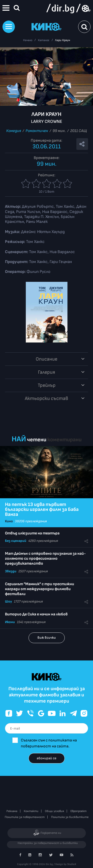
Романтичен (37, 131)
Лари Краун (63, 40)
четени (37, 440)
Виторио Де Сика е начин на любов (36, 614)
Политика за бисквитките (70, 817)
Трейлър (47, 385)
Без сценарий (16, 541)
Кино (9, 521)
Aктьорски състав (46, 398)
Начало (28, 40)
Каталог (44, 40)
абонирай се (46, 758)
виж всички (47, 638)
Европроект (78, 811)
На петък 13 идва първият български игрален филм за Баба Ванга (42, 509)
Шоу (8, 601)
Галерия (46, 372)
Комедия (14, 131)
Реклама (12, 811)
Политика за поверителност (25, 817)
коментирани (64, 440)
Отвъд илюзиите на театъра (32, 533)
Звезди (11, 571)
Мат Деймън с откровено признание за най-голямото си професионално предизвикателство (45, 559)
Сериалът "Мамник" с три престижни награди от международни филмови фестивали (40, 589)
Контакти (31, 811)
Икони (10, 622)
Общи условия (54, 811)
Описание (46, 359)
